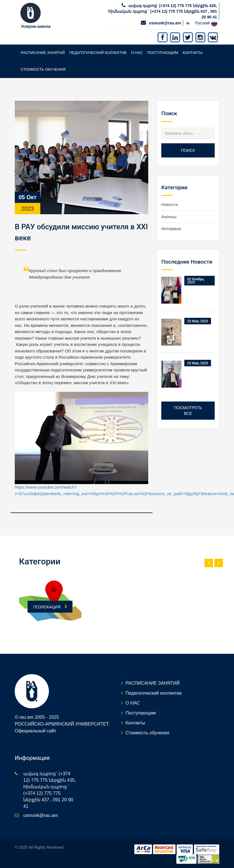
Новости (170, 204)
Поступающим (163, 53)
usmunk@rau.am (165, 23)
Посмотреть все (188, 411)
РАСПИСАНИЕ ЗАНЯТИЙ (43, 53)
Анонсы (169, 217)
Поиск (188, 150)
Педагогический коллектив (98, 53)
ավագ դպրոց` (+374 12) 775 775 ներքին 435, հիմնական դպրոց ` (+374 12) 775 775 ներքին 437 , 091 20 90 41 (163, 11)
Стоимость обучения (43, 69)
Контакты (193, 53)
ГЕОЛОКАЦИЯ (50, 606)
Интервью (171, 229)
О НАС (137, 53)
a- (188, 23)
